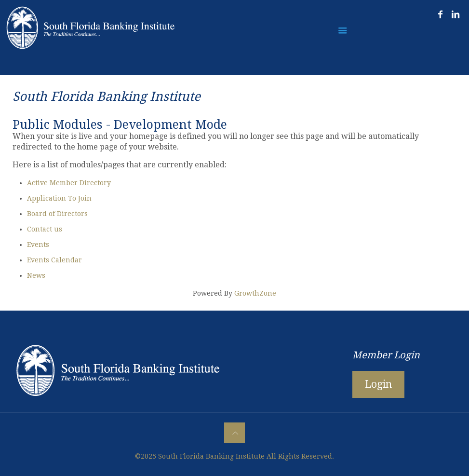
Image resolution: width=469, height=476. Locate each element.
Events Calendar (54, 260)
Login (378, 384)
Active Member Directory (69, 183)
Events (38, 245)
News (36, 275)
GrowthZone (255, 293)
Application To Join (59, 198)
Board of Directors (57, 214)
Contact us (45, 229)
